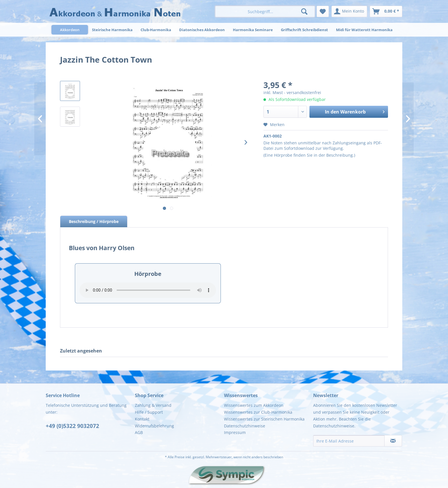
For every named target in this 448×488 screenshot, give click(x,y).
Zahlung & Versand (153, 405)
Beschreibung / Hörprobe (94, 221)
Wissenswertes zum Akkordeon (254, 405)
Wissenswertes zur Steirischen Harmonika (264, 419)
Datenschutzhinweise (245, 426)
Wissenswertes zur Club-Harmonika (258, 412)
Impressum (235, 432)
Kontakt (142, 419)
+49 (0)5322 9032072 (72, 426)
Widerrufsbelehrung (154, 426)
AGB (139, 432)
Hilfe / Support (149, 412)
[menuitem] (265, 11)
